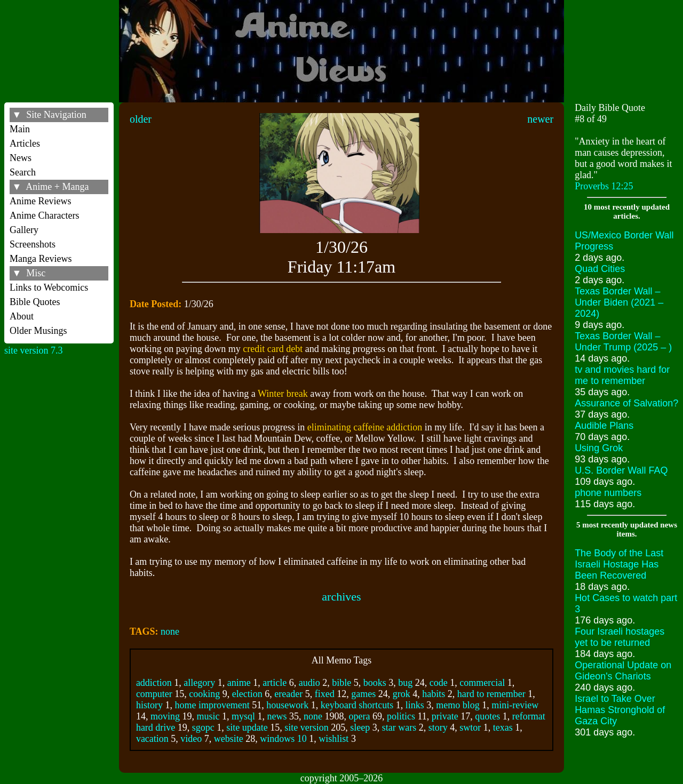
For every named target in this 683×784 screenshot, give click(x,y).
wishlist (333, 739)
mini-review (515, 705)
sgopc (203, 727)
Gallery (24, 230)
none (170, 631)
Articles (25, 143)
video (191, 739)
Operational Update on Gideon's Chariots (623, 671)
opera (359, 716)
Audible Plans (604, 426)
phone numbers (608, 493)
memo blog (458, 705)
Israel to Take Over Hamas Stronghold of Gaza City (620, 710)
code (439, 683)
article (275, 683)
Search (23, 172)
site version (307, 727)
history (149, 705)
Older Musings (38, 331)
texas (503, 727)
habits (434, 694)
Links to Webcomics (49, 287)
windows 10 (283, 739)
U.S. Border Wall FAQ (621, 470)
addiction (154, 683)
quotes (487, 716)
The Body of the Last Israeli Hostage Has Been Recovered (619, 564)
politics (401, 716)
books (375, 683)
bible (341, 683)
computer (154, 694)
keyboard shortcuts (357, 705)
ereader (288, 694)
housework (287, 705)
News (21, 158)
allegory (199, 683)
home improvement (212, 705)
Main (20, 129)
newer (540, 119)
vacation (152, 739)
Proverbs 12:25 (604, 186)
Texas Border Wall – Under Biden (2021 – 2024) (619, 302)
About (22, 316)
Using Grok (599, 448)
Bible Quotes (35, 302)
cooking (204, 694)
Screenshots (33, 244)
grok (402, 694)
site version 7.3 (34, 350)
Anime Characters (44, 215)
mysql (243, 716)
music (208, 716)
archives (341, 597)
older (141, 119)
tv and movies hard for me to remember (622, 375)
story (438, 727)
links (415, 705)
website (229, 739)
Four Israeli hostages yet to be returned (620, 637)
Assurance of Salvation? (626, 403)
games (363, 694)
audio (309, 683)
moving (165, 716)
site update (247, 727)
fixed (325, 694)
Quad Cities (600, 269)
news (277, 716)
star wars (399, 727)
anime (239, 683)
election (247, 694)
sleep (360, 727)
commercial (482, 683)
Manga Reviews (41, 259)
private (445, 716)
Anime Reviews (40, 201)
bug (405, 683)
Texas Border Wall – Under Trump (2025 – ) (623, 342)
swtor (470, 727)
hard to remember (491, 694)
